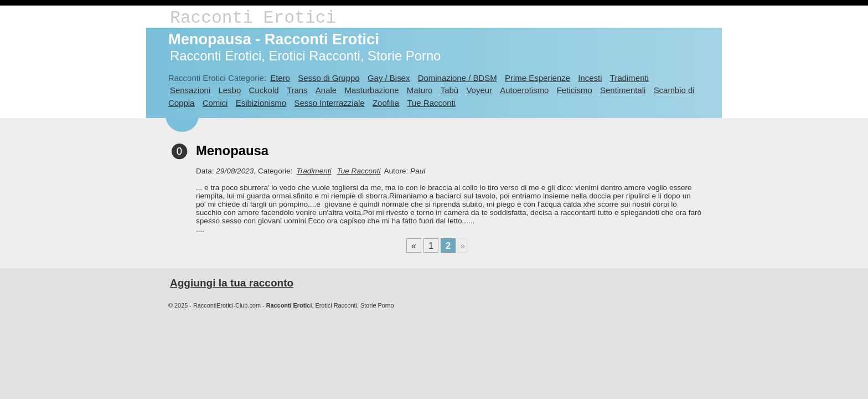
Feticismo (575, 90)
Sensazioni (190, 90)
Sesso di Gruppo (329, 78)
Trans (297, 90)
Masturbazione (371, 90)
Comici (215, 103)
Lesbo (229, 90)
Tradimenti (629, 78)
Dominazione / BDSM (458, 78)
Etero (280, 78)
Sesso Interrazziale (329, 103)
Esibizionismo (261, 103)
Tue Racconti (431, 103)
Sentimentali (623, 90)
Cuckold (264, 90)
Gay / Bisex (389, 78)
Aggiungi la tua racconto (232, 283)
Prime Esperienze (538, 78)
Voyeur (479, 90)
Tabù (449, 90)
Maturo (420, 90)
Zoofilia (386, 103)
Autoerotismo (524, 90)
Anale (326, 90)
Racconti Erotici (253, 18)
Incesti (590, 78)
